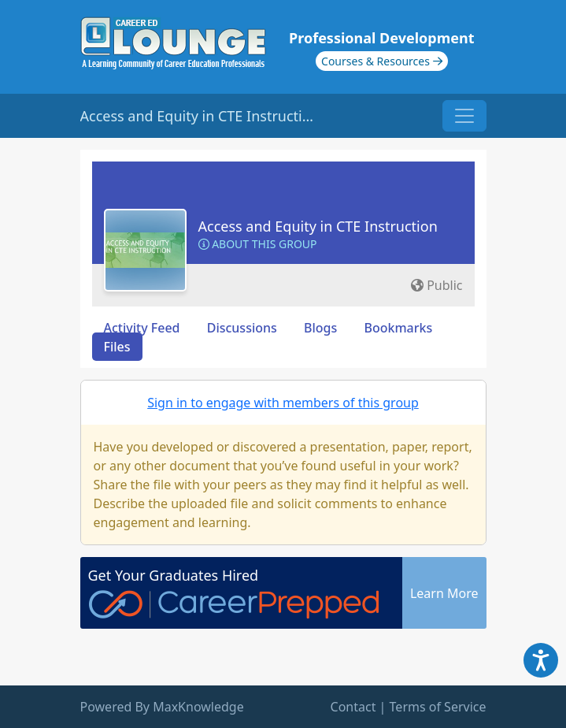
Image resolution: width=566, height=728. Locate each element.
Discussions (242, 328)
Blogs (320, 328)
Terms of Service (438, 707)
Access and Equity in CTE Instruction (318, 226)
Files (117, 347)
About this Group (258, 244)
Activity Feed (142, 328)
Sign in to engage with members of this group (283, 403)
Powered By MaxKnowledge (162, 707)
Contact (353, 707)
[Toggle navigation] (464, 116)
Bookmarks (398, 328)
